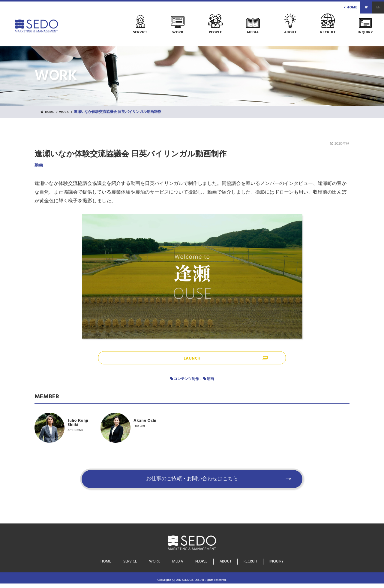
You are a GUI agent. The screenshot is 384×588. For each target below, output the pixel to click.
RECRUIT (250, 562)
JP (366, 8)
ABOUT (225, 562)
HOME (351, 8)
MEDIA (178, 562)
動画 (210, 379)
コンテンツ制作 (186, 379)
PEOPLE (201, 562)
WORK (67, 112)
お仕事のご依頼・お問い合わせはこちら (192, 484)
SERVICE (131, 562)
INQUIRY (275, 562)
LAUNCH (192, 359)
